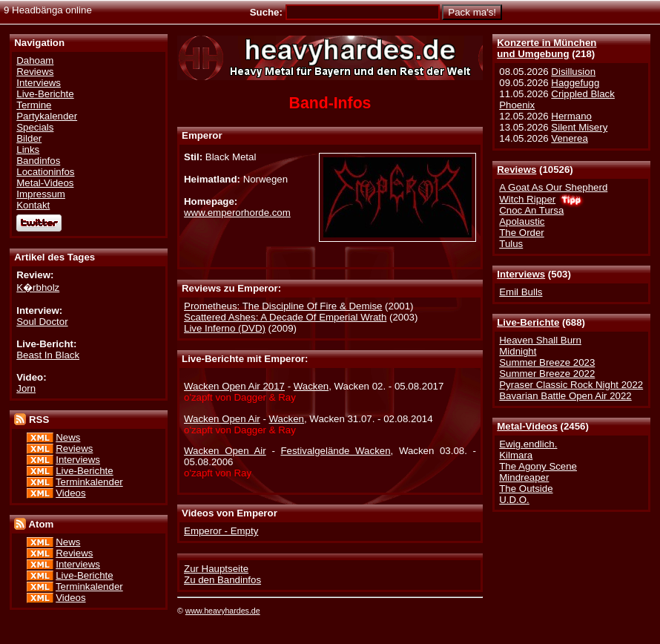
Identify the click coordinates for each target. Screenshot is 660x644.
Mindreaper (524, 477)
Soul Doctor (42, 322)
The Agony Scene (538, 466)
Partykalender (47, 116)
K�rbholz (38, 287)
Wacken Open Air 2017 (234, 386)
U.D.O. (514, 500)
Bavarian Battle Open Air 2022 (565, 396)
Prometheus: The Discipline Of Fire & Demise (283, 306)
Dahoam (35, 60)
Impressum (41, 194)
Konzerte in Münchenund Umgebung (547, 48)
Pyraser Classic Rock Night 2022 (571, 385)
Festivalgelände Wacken (336, 451)
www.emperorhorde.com (237, 213)
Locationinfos (45, 172)
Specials (35, 127)
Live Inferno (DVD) (225, 328)
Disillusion (573, 72)
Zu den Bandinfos (222, 580)
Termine (34, 105)
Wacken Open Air (222, 419)
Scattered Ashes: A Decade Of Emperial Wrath (285, 317)
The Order (521, 233)
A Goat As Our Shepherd (553, 187)
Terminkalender (89, 482)
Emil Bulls (521, 292)
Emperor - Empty (221, 531)
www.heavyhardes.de (223, 611)
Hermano (571, 116)
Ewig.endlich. (528, 444)
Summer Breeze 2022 (547, 374)
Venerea (569, 138)
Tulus (511, 244)
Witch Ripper (527, 199)
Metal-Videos (527, 426)
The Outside (526, 489)
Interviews (521, 274)
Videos (70, 493)
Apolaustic (522, 221)
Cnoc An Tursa (531, 210)
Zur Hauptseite (216, 569)
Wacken (311, 386)
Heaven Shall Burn (540, 340)
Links (28, 149)
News (68, 437)
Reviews (517, 170)
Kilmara (516, 455)
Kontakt (33, 205)
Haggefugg (575, 83)
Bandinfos (38, 161)
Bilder (29, 138)
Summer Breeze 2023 (547, 362)
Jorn (26, 388)
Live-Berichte (528, 322)
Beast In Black (48, 355)
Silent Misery (579, 127)
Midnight (518, 351)
